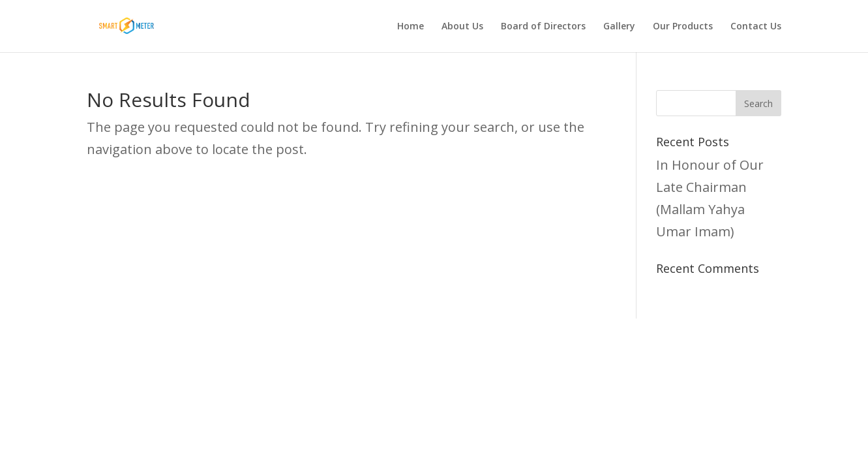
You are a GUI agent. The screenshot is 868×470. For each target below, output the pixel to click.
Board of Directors (543, 27)
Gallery (619, 27)
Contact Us (756, 27)
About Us (462, 27)
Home (411, 27)
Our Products (683, 27)
